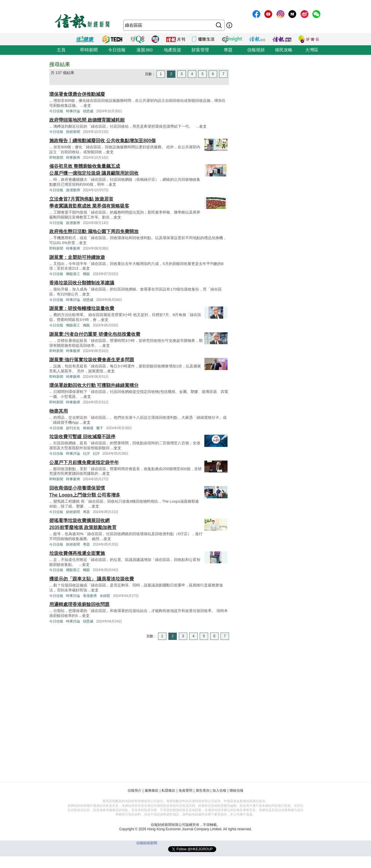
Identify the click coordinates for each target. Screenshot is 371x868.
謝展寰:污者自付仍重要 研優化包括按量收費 (95, 334)
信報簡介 (134, 791)
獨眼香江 (73, 274)
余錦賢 (105, 596)
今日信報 (117, 50)
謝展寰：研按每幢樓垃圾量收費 (82, 308)
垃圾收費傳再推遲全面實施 (77, 553)
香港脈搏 (90, 596)
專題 (228, 50)
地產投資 (172, 50)
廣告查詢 (203, 791)
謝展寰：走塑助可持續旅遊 (77, 257)
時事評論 (73, 111)
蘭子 (100, 428)
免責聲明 (185, 791)
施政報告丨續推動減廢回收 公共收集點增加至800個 (102, 141)
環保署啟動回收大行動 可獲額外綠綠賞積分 (94, 385)
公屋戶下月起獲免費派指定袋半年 (84, 462)
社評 (86, 454)
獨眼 (86, 274)
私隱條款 (168, 791)
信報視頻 (256, 50)
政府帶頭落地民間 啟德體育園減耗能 (87, 120)
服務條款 (152, 791)
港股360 (144, 50)
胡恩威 (88, 111)
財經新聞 (73, 132)
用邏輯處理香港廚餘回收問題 (79, 604)
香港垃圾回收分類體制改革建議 (82, 283)
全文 (87, 105)
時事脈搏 (73, 158)
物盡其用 (59, 411)
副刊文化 (73, 428)
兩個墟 (88, 428)
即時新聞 (89, 50)
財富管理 (200, 50)
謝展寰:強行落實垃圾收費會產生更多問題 (92, 360)
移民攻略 (284, 50)
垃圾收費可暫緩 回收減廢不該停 (82, 437)
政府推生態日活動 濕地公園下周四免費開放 (94, 231)
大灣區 (312, 50)
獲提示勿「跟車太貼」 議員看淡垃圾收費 (92, 579)
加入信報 (219, 791)
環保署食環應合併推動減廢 (77, 94)
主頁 (61, 50)
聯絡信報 (237, 791)
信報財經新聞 (147, 843)
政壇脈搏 (73, 190)
